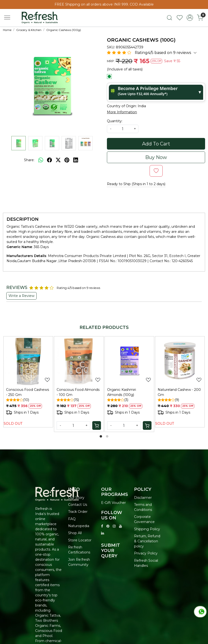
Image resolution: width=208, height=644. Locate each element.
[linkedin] (76, 160)
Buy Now (156, 157)
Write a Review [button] (21, 296)
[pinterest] (67, 160)
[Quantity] (74, 426)
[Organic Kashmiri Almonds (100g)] (129, 361)
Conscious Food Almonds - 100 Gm (78, 392)
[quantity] (123, 129)
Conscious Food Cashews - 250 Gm (28, 392)
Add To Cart (156, 144)
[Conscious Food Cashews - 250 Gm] (28, 361)
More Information (122, 112)
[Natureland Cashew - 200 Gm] (180, 361)
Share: (29, 160)
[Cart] (96, 425)
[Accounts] (190, 18)
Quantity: (115, 121)
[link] (169, 18)
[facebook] (49, 160)
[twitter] (58, 160)
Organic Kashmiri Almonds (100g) (122, 392)
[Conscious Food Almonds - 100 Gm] (79, 361)
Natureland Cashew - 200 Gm (179, 392)
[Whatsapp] (41, 160)
